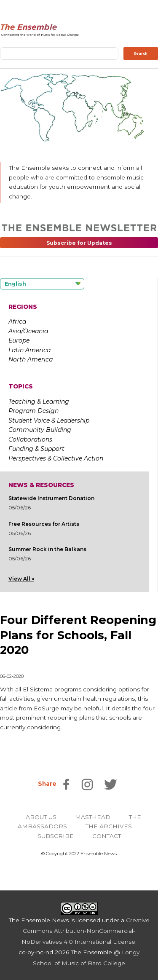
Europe (19, 340)
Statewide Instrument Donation (51, 498)
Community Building (40, 430)
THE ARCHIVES (109, 826)
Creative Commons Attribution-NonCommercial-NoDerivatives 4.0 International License (86, 931)
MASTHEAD (93, 817)
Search (141, 54)
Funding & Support (36, 449)
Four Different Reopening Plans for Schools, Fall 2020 (78, 635)
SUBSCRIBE (56, 836)
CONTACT (107, 836)
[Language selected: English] (42, 284)
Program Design (33, 411)
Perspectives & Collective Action (56, 458)
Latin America (29, 350)
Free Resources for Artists (44, 524)
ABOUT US (41, 817)
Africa (17, 321)
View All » (21, 579)
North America (31, 359)
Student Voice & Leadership (49, 420)
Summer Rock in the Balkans (47, 549)
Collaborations (30, 439)
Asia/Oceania (28, 331)
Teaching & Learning (39, 402)
